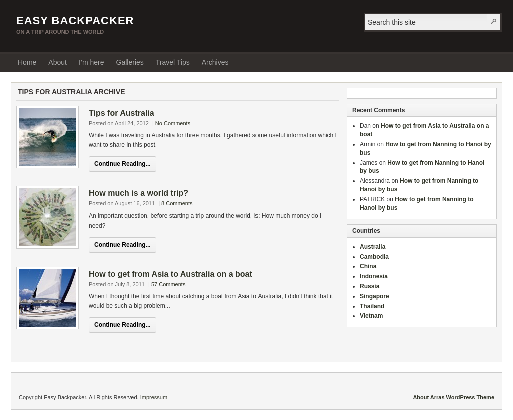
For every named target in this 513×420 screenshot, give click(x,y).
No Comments (173, 123)
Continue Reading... (122, 164)
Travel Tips (173, 62)
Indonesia (374, 276)
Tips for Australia (121, 113)
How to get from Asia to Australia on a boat (171, 274)
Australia (372, 247)
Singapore (374, 296)
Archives (215, 62)
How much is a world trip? (139, 193)
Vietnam (371, 316)
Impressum (154, 397)
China (368, 266)
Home (27, 62)
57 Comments (168, 284)
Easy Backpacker (75, 20)
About (57, 62)
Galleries (130, 62)
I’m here (91, 62)
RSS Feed (491, 62)
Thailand (372, 306)
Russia (369, 286)
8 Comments (177, 203)
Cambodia (374, 257)
